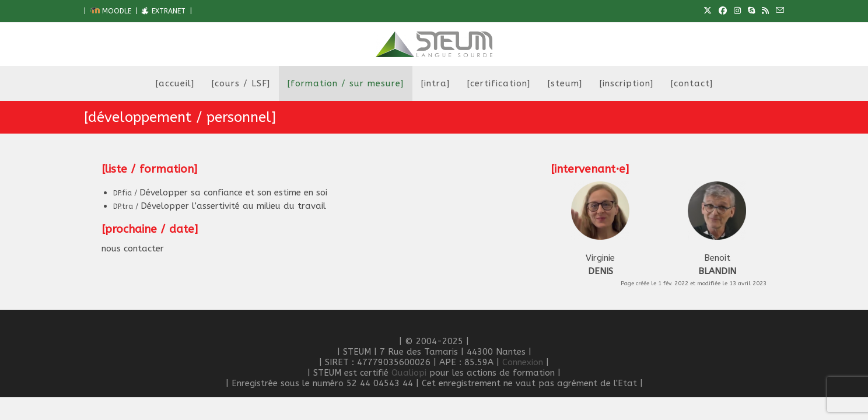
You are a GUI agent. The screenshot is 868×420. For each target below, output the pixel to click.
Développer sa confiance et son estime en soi (220, 192)
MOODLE (111, 11)
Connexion (523, 362)
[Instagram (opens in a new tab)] (737, 11)
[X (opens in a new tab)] (708, 11)
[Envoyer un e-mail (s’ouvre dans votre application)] (778, 11)
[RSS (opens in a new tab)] (765, 11)
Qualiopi (409, 373)
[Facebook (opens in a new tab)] (723, 11)
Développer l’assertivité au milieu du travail (220, 206)
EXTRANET (163, 11)
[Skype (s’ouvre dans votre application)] (751, 11)
